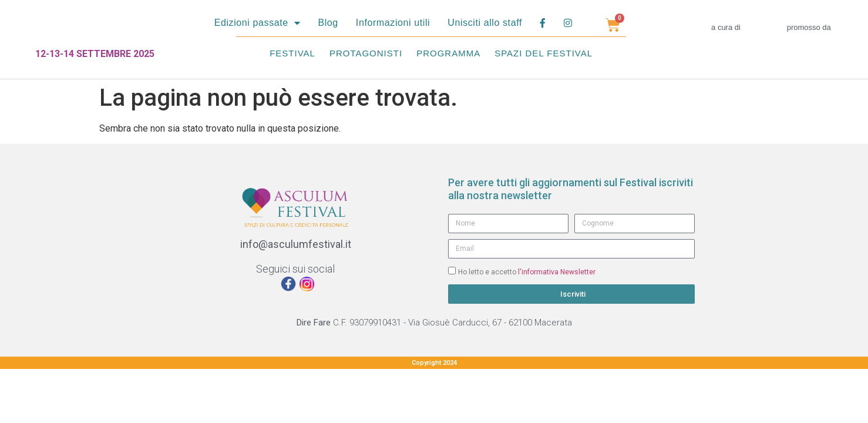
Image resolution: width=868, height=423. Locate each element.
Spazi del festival (544, 53)
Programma (448, 53)
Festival (292, 53)
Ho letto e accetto (527, 271)
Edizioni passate (258, 23)
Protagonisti (366, 53)
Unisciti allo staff (485, 23)
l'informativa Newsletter (557, 271)
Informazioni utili (393, 23)
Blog (328, 23)
